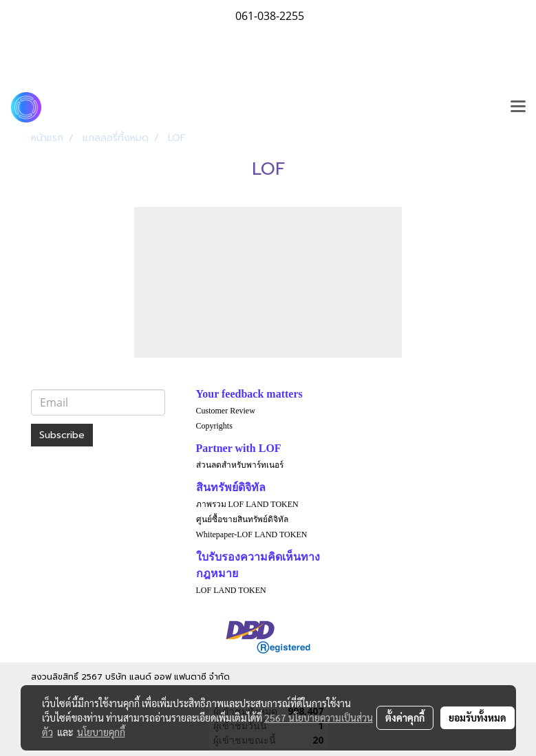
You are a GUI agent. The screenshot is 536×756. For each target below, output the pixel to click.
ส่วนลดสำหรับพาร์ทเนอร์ (240, 465)
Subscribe (62, 435)
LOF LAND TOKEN (231, 590)
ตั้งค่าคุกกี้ (405, 717)
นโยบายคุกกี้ (101, 732)
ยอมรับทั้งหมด (478, 717)
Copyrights (214, 426)
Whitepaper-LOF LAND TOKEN (252, 534)
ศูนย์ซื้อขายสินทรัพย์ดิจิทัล (242, 519)
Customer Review (226, 411)
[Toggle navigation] (518, 107)
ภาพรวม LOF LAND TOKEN (247, 504)
